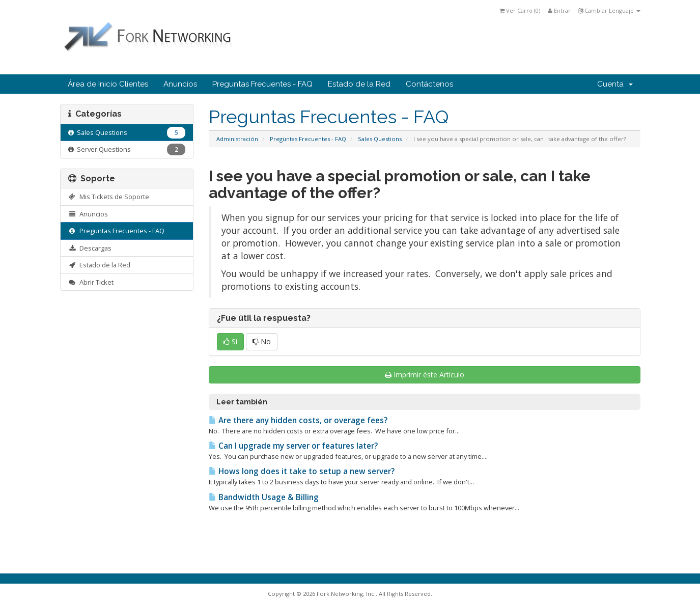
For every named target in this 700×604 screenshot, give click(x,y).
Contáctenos (429, 84)
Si (230, 341)
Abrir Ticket (91, 282)
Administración (237, 139)
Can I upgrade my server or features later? (293, 446)
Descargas (90, 248)
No (262, 341)
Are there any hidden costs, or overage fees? (298, 420)
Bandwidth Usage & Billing (264, 497)
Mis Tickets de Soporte (109, 197)
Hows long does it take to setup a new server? (302, 471)
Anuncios (180, 84)
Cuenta (615, 84)
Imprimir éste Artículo (425, 375)
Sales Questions (380, 139)
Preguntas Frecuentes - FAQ (262, 84)
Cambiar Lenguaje (609, 10)
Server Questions (127, 149)
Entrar (559, 10)
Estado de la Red (359, 84)
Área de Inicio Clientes (108, 84)
